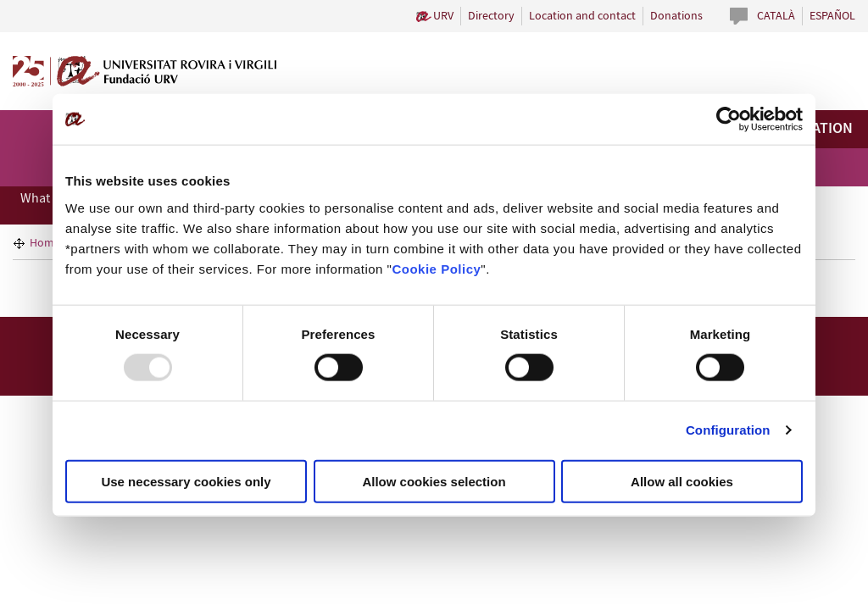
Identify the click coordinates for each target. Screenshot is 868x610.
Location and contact (582, 16)
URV (443, 16)
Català (776, 16)
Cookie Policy (436, 268)
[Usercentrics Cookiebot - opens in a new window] (729, 119)
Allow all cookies (682, 481)
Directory (491, 16)
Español (832, 16)
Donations (676, 16)
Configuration (728, 430)
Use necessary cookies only (186, 481)
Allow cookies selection (434, 481)
